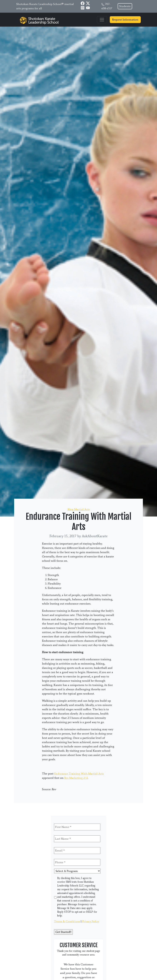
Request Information (125, 20)
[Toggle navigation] (102, 20)
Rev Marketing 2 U (76, 778)
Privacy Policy (91, 921)
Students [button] (125, 6)
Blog (71, 509)
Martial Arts (82, 509)
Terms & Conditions (67, 921)
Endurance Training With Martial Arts (79, 774)
